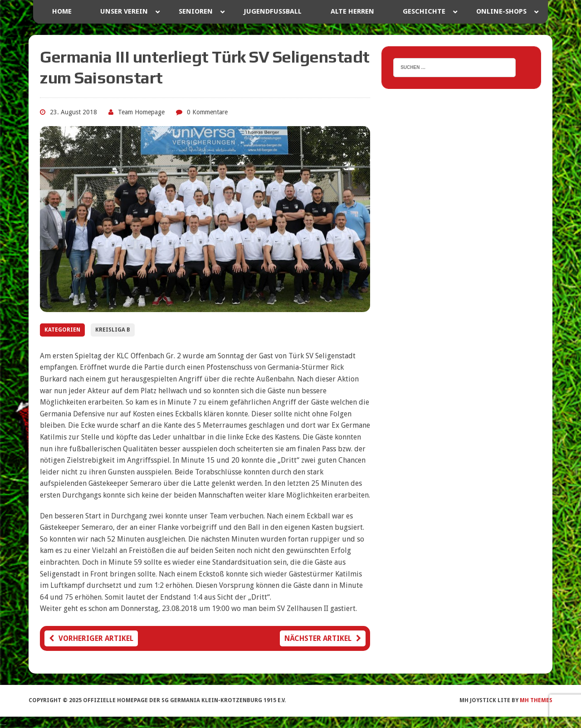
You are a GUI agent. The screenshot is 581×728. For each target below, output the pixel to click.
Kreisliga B (113, 330)
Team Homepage (141, 112)
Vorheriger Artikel (91, 638)
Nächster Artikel (323, 638)
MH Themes (536, 700)
